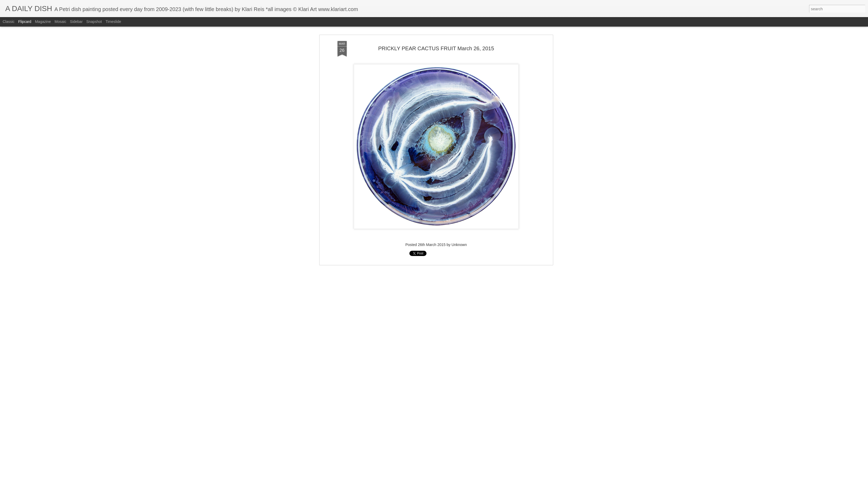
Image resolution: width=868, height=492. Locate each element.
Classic (9, 22)
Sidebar (76, 22)
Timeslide (113, 22)
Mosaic (60, 22)
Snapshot (94, 22)
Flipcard (25, 22)
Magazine (43, 22)
